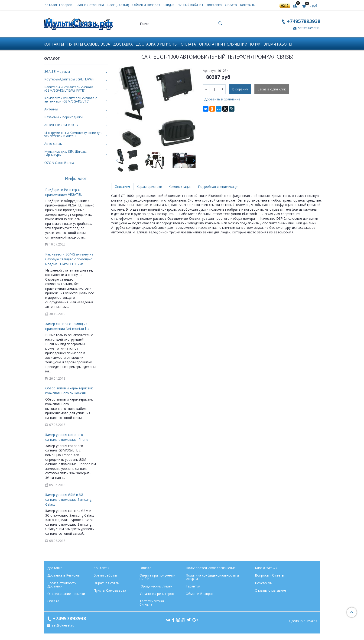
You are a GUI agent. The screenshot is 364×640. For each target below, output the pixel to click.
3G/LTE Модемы (57, 71)
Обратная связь (106, 583)
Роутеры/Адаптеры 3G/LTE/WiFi (69, 79)
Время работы (278, 44)
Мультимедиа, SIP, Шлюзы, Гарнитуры (66, 153)
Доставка (214, 5)
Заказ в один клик (272, 89)
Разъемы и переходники (63, 117)
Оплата (231, 5)
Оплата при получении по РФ (230, 44)
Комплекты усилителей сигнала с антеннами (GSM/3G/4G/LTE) (71, 100)
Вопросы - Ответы (270, 575)
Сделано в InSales (303, 621)
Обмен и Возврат (146, 5)
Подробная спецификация (219, 187)
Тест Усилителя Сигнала (152, 603)
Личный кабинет (190, 5)
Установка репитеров (157, 594)
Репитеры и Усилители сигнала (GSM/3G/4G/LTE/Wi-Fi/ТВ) (69, 89)
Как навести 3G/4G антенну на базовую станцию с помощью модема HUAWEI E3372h (69, 259)
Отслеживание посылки (66, 594)
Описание (122, 186)
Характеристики (149, 187)
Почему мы (264, 583)
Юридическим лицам (156, 586)
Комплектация (180, 187)
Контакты (248, 5)
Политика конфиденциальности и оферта (212, 577)
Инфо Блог (76, 179)
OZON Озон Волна (59, 163)
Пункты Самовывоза (89, 44)
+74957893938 (304, 21)
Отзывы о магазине (270, 590)
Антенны (51, 109)
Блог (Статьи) (118, 5)
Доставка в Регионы (157, 44)
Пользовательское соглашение (211, 568)
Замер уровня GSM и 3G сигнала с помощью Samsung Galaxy (68, 499)
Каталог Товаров (58, 5)
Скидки (169, 5)
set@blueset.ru (309, 28)
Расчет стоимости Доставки (62, 585)
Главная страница (90, 5)
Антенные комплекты (61, 125)
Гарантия (193, 586)
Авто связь (53, 144)
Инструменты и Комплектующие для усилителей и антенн (73, 134)
